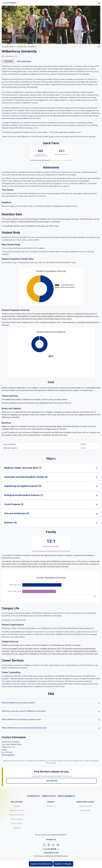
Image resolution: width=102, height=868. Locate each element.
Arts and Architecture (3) (17, 513)
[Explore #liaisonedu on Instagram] (49, 845)
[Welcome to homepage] (51, 849)
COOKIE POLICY (34, 796)
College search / (9, 47)
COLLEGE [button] (8, 61)
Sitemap (17, 828)
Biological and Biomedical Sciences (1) (24, 495)
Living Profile (85, 810)
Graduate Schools (17, 810)
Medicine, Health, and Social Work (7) (23, 468)
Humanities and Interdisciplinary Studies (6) (26, 477)
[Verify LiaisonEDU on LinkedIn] (58, 845)
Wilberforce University (27, 47)
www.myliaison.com (51, 853)
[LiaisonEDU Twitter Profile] (44, 845)
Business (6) (11, 523)
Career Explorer (17, 819)
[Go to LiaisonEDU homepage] (10, 3)
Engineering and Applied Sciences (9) (23, 486)
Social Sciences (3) (14, 504)
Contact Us (51, 806)
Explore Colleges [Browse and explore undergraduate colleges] (63, 864)
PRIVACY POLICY (49, 796)
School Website (8, 755)
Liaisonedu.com (85, 806)
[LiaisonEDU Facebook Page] (53, 845)
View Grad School (24, 61)
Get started (52, 781)
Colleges (17, 806)
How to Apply (17, 823)
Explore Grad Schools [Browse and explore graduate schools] (41, 864)
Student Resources (17, 815)
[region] (51, 397)
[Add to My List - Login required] (99, 47)
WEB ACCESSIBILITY (66, 796)
